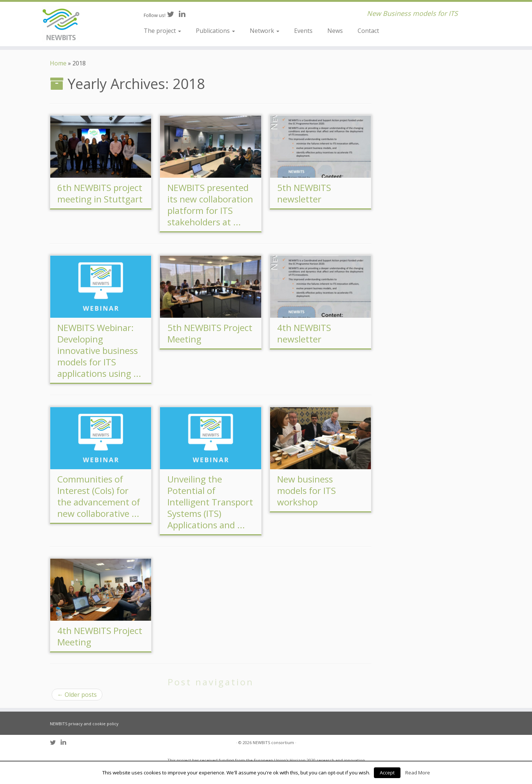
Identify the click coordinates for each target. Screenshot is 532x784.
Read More (418, 773)
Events (303, 31)
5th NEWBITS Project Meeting (210, 333)
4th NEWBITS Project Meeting (100, 636)
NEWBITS (261, 742)
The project (162, 31)
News (335, 31)
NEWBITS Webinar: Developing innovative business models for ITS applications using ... (99, 350)
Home (58, 63)
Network (265, 31)
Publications (215, 31)
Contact (368, 31)
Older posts (77, 695)
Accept (387, 773)
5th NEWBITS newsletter (304, 193)
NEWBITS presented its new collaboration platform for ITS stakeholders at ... (210, 205)
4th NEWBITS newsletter (304, 333)
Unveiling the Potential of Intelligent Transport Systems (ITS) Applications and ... (210, 502)
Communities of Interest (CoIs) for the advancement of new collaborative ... (99, 496)
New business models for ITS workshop (306, 490)
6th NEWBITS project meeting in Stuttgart (100, 193)
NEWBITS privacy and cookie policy (84, 724)
